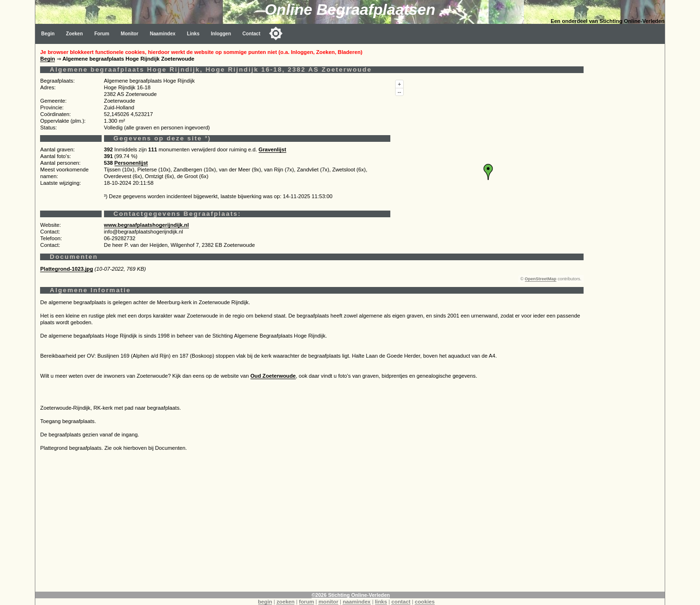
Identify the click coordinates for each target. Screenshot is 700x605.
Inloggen (221, 34)
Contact (251, 34)
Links (193, 34)
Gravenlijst (272, 149)
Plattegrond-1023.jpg (67, 269)
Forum (102, 34)
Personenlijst (131, 163)
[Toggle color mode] (276, 33)
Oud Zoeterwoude (273, 376)
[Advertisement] (312, 525)
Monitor (130, 34)
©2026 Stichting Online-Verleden (351, 595)
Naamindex (163, 34)
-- (399, 92)
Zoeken (74, 34)
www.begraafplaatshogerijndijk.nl (146, 225)
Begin (48, 34)
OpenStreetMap (541, 279)
